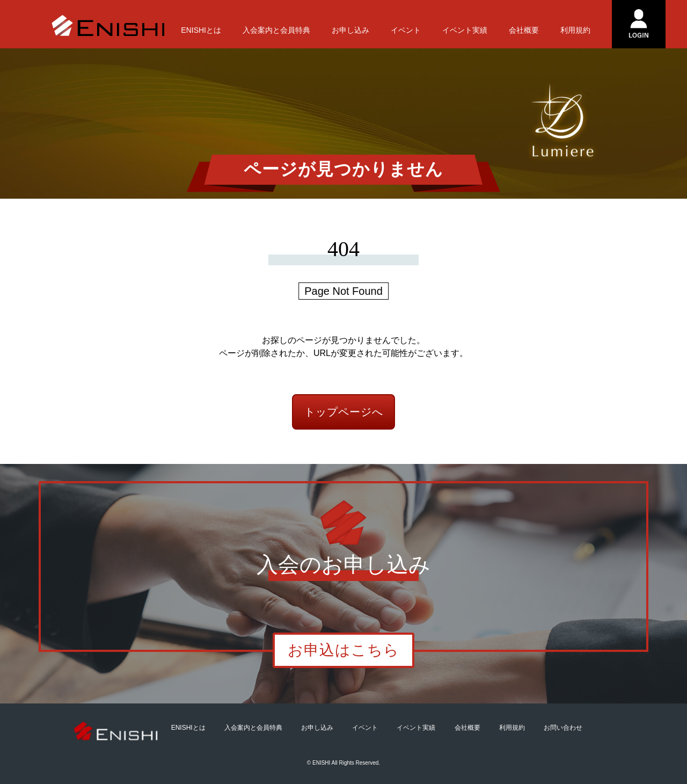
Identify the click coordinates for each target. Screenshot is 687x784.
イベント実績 (465, 30)
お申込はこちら (343, 650)
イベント (406, 30)
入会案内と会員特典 (276, 30)
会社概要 (524, 30)
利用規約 (575, 30)
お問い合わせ (563, 728)
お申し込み (350, 30)
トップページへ (344, 412)
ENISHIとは (201, 30)
